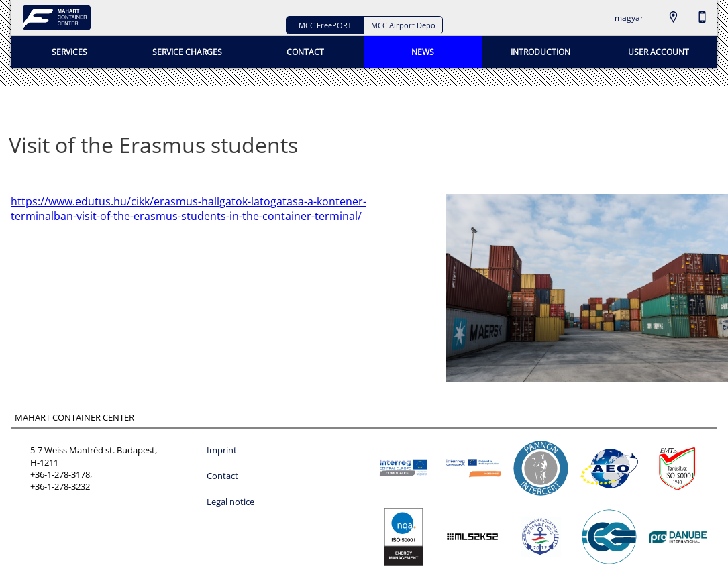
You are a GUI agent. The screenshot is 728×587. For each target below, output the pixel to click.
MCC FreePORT (325, 25)
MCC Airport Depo (403, 25)
